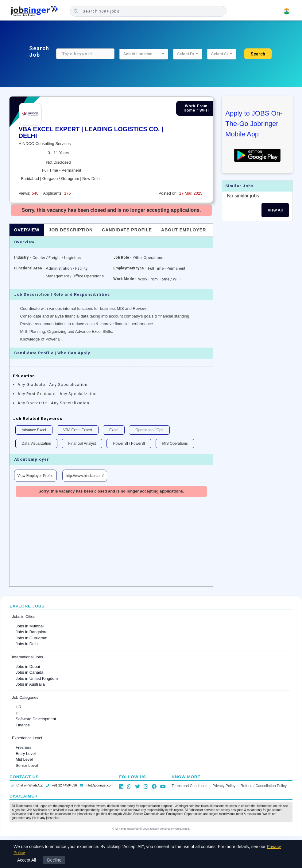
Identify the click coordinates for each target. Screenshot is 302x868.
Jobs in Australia (30, 684)
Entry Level (26, 754)
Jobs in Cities (24, 617)
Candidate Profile (127, 230)
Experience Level (27, 738)
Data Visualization (37, 444)
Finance (23, 725)
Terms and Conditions (189, 786)
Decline (54, 860)
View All (275, 210)
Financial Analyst (82, 444)
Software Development (36, 719)
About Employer (184, 230)
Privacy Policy (224, 786)
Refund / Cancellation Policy (264, 786)
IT (17, 713)
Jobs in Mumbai (30, 626)
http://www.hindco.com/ (85, 476)
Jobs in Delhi (27, 644)
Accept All (27, 860)
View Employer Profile (35, 476)
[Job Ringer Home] (37, 11)
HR (19, 707)
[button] (144, 54)
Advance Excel (34, 430)
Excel (114, 430)
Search (258, 54)
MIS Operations (175, 444)
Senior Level (27, 765)
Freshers (23, 747)
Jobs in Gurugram (31, 638)
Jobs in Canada (29, 672)
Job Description (71, 230)
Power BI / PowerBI (129, 444)
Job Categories (25, 697)
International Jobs (27, 657)
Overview (27, 230)
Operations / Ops (149, 430)
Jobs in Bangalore (32, 632)
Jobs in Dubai (28, 666)
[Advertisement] (111, 543)
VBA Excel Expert (78, 430)
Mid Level (24, 759)
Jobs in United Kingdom (37, 678)
